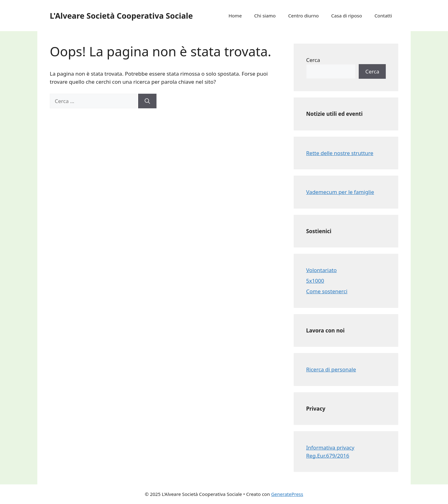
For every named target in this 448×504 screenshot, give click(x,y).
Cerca (313, 60)
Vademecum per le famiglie (340, 192)
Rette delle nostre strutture (340, 153)
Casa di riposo (347, 16)
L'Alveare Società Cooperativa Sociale (121, 16)
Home (235, 16)
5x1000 (315, 281)
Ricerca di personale (331, 369)
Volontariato (321, 270)
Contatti (383, 16)
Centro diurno (303, 16)
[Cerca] (147, 101)
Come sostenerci (327, 291)
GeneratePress (287, 494)
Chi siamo (265, 16)
